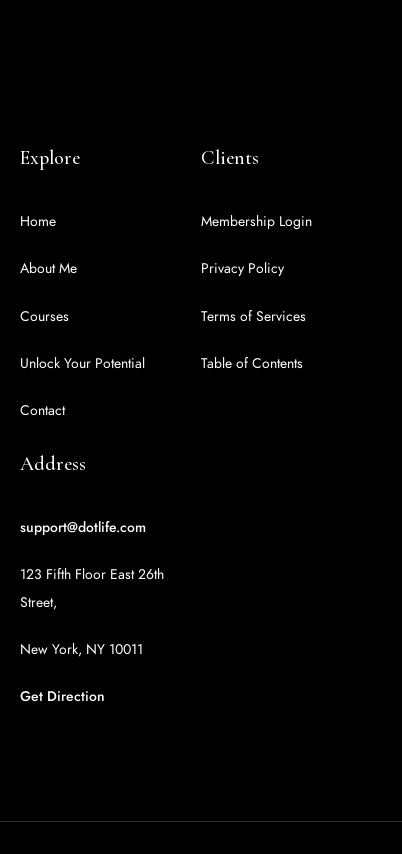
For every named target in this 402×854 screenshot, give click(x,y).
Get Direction (62, 696)
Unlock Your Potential (82, 363)
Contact (42, 410)
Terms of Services (253, 316)
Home (38, 221)
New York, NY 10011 (81, 649)
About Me (48, 268)
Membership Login (256, 221)
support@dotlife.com (83, 527)
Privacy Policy (242, 268)
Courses (44, 316)
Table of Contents (252, 363)
